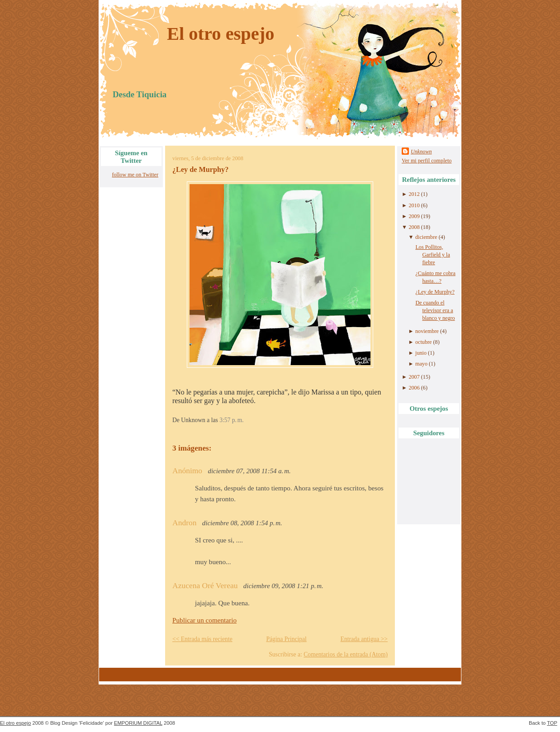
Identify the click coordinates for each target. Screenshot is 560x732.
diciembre (426, 237)
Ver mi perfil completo (427, 161)
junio (421, 353)
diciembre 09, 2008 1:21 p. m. (283, 586)
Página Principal (286, 639)
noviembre (427, 331)
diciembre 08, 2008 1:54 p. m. (242, 523)
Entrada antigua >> (364, 639)
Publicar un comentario (204, 620)
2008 (414, 227)
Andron (184, 523)
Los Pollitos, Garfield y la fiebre (432, 255)
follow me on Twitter (135, 175)
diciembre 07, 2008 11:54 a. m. (249, 471)
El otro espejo (221, 34)
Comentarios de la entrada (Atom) (346, 654)
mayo (421, 364)
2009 (414, 216)
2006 (414, 388)
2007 (414, 377)
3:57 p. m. (231, 420)
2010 (414, 205)
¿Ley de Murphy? (200, 170)
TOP (552, 723)
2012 (414, 194)
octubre (423, 342)
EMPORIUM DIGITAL (138, 723)
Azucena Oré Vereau (205, 585)
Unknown (421, 152)
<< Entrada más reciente (202, 639)
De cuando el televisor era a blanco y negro (435, 310)
